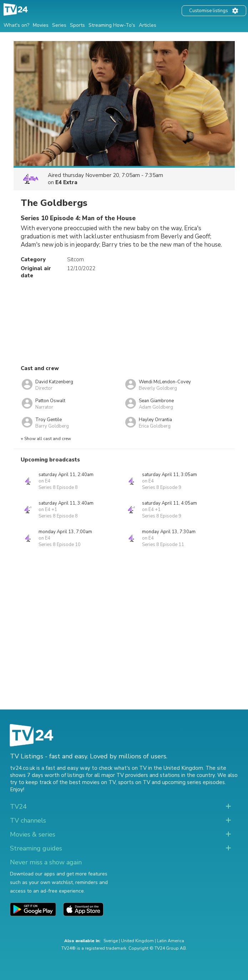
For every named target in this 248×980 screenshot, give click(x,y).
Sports (77, 25)
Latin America (171, 941)
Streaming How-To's (112, 25)
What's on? (16, 25)
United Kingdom (137, 941)
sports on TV (134, 782)
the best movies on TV (87, 782)
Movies (41, 25)
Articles (148, 25)
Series (59, 25)
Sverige (111, 941)
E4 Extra (66, 182)
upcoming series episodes (193, 782)
